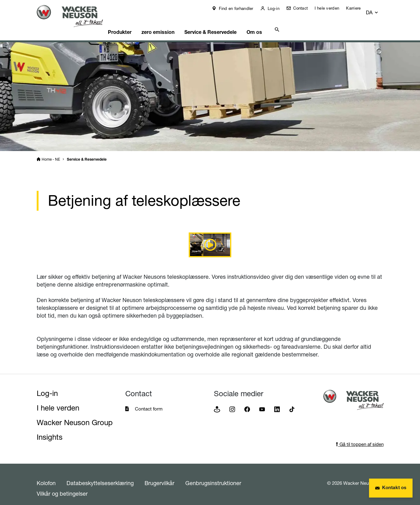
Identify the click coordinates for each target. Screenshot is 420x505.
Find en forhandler (240, 8)
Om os (275, 23)
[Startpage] (75, 16)
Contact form (149, 401)
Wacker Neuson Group (75, 415)
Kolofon (46, 475)
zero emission (172, 23)
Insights (50, 429)
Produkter (131, 23)
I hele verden (331, 8)
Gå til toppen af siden (360, 436)
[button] (378, 10)
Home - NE (51, 151)
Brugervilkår (159, 475)
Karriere (358, 8)
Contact (304, 8)
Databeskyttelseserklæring (100, 475)
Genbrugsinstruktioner (213, 475)
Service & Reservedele (228, 23)
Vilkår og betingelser (62, 486)
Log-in (277, 8)
